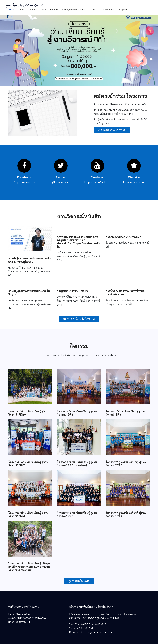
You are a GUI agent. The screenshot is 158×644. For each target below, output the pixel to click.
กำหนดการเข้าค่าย (50, 10)
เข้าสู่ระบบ (123, 10)
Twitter (61, 177)
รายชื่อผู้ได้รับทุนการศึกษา (73, 10)
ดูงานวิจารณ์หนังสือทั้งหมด (79, 319)
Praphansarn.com (24, 182)
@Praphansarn (61, 182)
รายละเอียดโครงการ (29, 10)
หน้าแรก (12, 10)
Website (134, 177)
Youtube (97, 177)
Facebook (24, 177)
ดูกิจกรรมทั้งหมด (79, 581)
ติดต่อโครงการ (108, 10)
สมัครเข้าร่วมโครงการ (112, 130)
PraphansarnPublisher (97, 182)
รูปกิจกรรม (93, 10)
